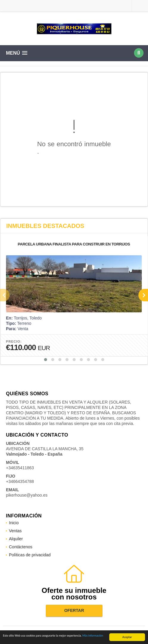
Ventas (15, 531)
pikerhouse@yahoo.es (27, 495)
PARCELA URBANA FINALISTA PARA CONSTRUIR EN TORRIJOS (74, 244)
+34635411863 (20, 468)
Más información (93, 636)
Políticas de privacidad (30, 555)
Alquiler (16, 539)
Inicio (14, 523)
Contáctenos (21, 547)
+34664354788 (20, 481)
